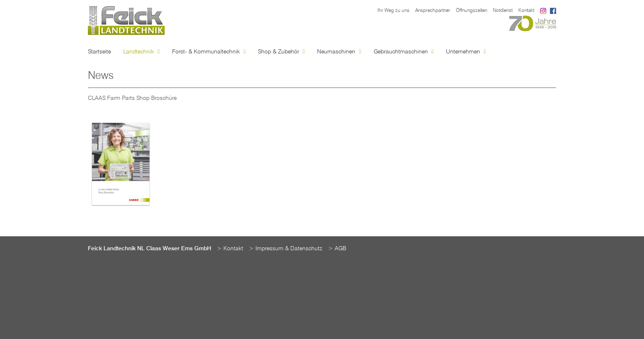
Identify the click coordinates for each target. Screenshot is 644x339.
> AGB (337, 249)
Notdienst (503, 11)
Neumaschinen (339, 52)
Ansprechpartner (433, 11)
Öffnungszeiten (471, 11)
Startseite (99, 52)
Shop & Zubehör (281, 52)
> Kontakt (230, 249)
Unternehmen (466, 52)
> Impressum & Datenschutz (286, 249)
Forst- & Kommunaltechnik (209, 52)
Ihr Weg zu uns (393, 11)
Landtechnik (141, 52)
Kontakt (526, 11)
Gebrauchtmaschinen (404, 52)
